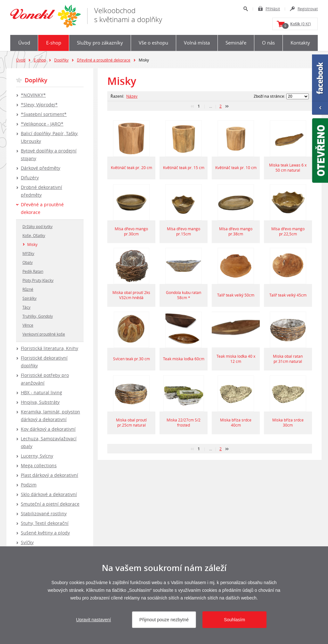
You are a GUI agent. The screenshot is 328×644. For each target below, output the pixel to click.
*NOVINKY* (33, 95)
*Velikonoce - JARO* (42, 124)
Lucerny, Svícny (37, 456)
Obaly (28, 262)
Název (132, 96)
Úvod (24, 43)
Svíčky (27, 542)
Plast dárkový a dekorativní (49, 475)
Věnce (28, 325)
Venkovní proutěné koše (44, 334)
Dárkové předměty (41, 168)
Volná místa (197, 43)
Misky (32, 244)
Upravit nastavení (94, 620)
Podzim (29, 485)
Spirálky (29, 298)
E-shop (54, 43)
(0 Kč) (297, 25)
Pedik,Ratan (33, 271)
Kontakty (300, 43)
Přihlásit (273, 9)
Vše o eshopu (153, 43)
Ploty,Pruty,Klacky (38, 280)
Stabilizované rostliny (44, 514)
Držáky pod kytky (37, 226)
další (227, 106)
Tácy (26, 307)
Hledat (246, 9)
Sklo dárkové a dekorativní (49, 494)
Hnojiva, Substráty (40, 402)
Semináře (236, 43)
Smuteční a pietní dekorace (50, 504)
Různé (28, 289)
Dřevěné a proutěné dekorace (104, 60)
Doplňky (61, 60)
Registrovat (308, 9)
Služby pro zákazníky (100, 43)
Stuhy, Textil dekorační (45, 523)
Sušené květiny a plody (45, 533)
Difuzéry (30, 178)
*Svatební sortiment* (44, 114)
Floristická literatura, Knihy (49, 348)
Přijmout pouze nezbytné (164, 620)
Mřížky (28, 253)
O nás (268, 43)
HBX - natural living (41, 392)
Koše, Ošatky (34, 235)
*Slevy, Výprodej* (39, 105)
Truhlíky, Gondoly (38, 316)
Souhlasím (234, 620)
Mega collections (39, 465)
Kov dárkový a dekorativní (48, 429)
